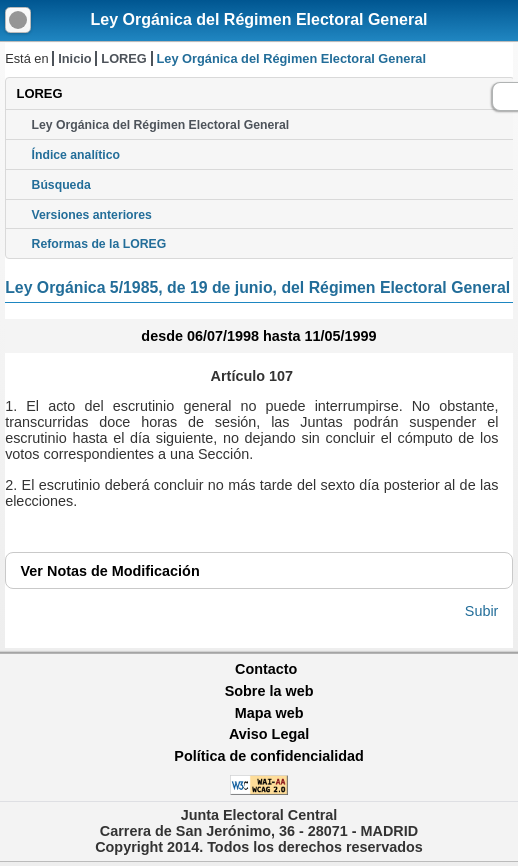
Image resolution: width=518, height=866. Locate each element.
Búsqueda (61, 185)
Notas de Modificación (110, 571)
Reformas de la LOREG (99, 244)
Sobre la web (269, 691)
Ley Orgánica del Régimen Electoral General (258, 19)
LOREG (124, 58)
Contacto (266, 669)
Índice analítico (76, 155)
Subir (482, 611)
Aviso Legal (269, 734)
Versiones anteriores (92, 215)
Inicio (74, 58)
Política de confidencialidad (269, 756)
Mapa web (269, 713)
